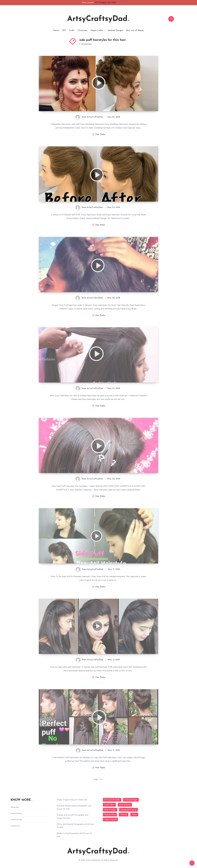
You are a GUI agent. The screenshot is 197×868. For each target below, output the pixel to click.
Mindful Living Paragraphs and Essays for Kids (75, 835)
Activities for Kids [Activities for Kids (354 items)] (112, 800)
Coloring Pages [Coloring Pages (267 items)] (131, 800)
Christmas (83, 31)
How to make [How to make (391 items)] (110, 810)
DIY (64, 31)
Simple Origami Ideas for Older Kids (72, 800)
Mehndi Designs (115, 31)
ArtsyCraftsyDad (98, 19)
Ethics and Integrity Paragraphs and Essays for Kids (75, 826)
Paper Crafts (97, 31)
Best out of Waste (135, 31)
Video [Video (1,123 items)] (134, 815)
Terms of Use (16, 820)
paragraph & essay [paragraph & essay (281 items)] (129, 810)
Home (56, 31)
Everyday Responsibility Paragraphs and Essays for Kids (74, 807)
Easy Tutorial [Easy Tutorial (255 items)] (125, 805)
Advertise (15, 807)
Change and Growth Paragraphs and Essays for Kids (72, 817)
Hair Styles (100, 135)
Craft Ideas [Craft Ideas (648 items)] (109, 805)
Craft (72, 31)
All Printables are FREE (105, 3)
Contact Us (15, 826)
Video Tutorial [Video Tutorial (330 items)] (110, 819)
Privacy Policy (16, 813)
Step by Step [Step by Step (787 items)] (110, 815)
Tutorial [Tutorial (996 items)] (124, 815)
